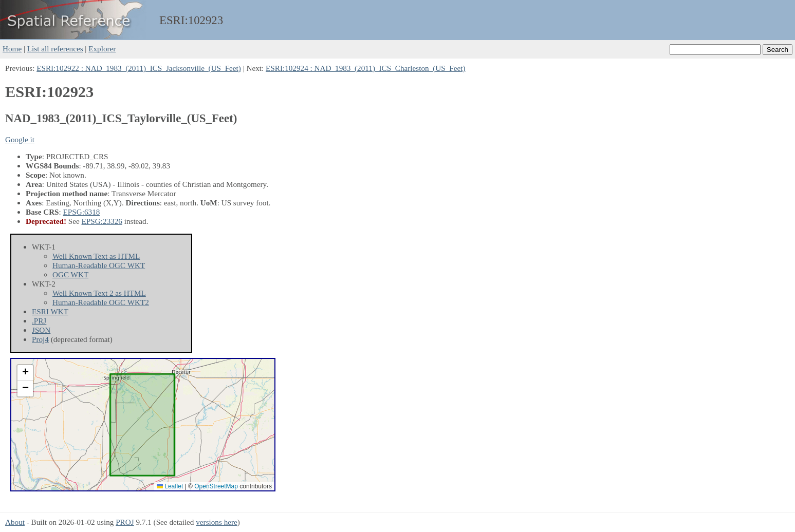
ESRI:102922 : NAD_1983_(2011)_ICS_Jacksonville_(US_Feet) (139, 68)
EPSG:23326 (102, 221)
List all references (55, 49)
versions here (217, 522)
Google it (20, 139)
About (15, 522)
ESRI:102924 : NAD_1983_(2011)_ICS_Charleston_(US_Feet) (365, 68)
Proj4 (40, 339)
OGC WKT (70, 274)
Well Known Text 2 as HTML (99, 293)
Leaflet (170, 486)
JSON (41, 330)
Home (12, 49)
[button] (25, 373)
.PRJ (39, 321)
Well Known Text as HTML (96, 256)
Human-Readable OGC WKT (99, 265)
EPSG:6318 (82, 212)
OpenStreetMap (216, 486)
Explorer (102, 49)
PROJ (125, 522)
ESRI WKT (50, 311)
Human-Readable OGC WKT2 (101, 302)
